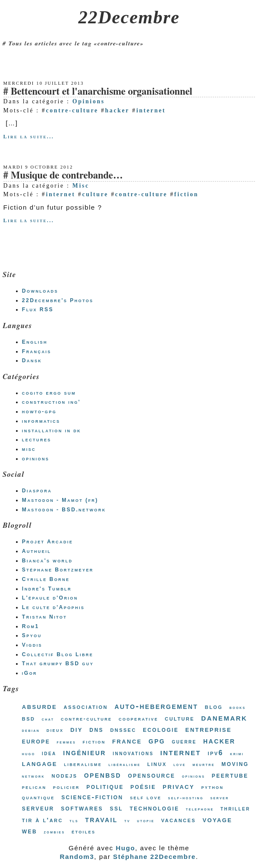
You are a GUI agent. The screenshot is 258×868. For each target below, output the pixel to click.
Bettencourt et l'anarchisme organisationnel (102, 92)
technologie (155, 808)
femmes (67, 742)
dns (96, 729)
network (33, 776)
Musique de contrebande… (67, 176)
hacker (117, 110)
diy (77, 729)
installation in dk (52, 431)
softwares (82, 808)
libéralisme (125, 764)
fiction (186, 194)
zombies (55, 832)
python (212, 787)
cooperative (138, 719)
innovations (133, 753)
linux (157, 764)
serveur (38, 808)
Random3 (77, 857)
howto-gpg (39, 412)
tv (127, 821)
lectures (37, 440)
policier (66, 787)
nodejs (64, 775)
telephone (200, 809)
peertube (230, 775)
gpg (157, 740)
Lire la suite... (29, 137)
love (180, 764)
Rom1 (31, 626)
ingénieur (85, 752)
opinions (36, 459)
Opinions (89, 101)
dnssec (123, 729)
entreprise (209, 729)
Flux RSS (38, 310)
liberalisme (83, 764)
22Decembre (129, 17)
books (238, 707)
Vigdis (32, 645)
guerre (184, 741)
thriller (235, 808)
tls (74, 821)
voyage (217, 819)
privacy (179, 786)
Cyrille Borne (46, 579)
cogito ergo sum (49, 393)
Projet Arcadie (47, 542)
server (219, 798)
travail (101, 819)
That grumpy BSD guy (58, 664)
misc (29, 449)
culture (95, 194)
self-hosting (186, 798)
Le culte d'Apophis (53, 607)
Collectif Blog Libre (58, 654)
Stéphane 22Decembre (154, 857)
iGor (30, 673)
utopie (146, 821)
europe (36, 741)
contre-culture (72, 110)
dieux (55, 730)
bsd (29, 718)
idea (49, 753)
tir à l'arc (42, 820)
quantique (38, 797)
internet (151, 110)
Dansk (32, 361)
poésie (143, 786)
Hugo (125, 848)
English (35, 342)
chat (48, 719)
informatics (41, 421)
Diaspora (37, 491)
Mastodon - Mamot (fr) (60, 500)
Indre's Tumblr (47, 589)
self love (146, 797)
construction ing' (51, 402)
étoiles (83, 831)
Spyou (32, 635)
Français (37, 351)
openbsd (103, 775)
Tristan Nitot (44, 617)
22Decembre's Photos (58, 300)
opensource (152, 775)
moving (235, 763)
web (30, 831)
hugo (29, 754)
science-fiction (92, 797)
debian (31, 730)
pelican (34, 787)
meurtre (204, 764)
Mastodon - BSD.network (64, 510)
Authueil (36, 551)
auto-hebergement (156, 706)
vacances (179, 820)
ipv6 (215, 753)
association (86, 707)
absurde (39, 706)
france (127, 741)
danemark (224, 718)
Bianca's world (47, 561)
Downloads (40, 291)
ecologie (161, 729)
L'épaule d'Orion (50, 598)
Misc (81, 186)
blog (214, 707)
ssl (116, 808)
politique (105, 787)
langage (40, 763)
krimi (237, 754)
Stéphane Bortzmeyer (58, 570)
